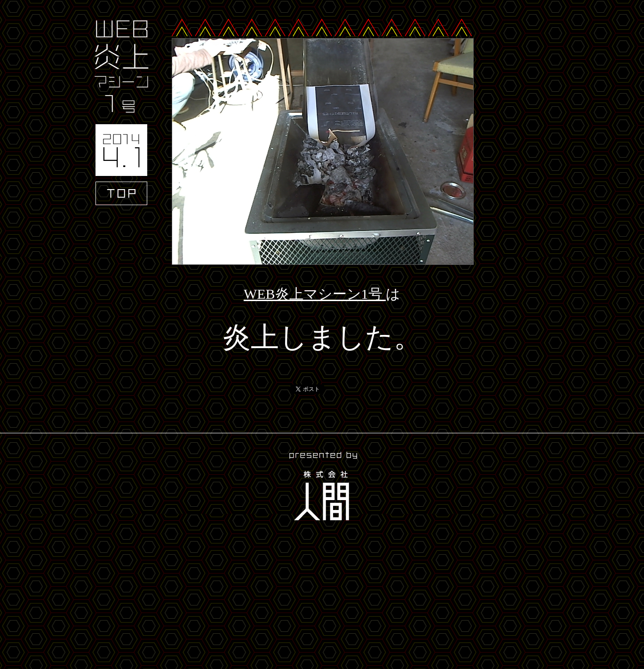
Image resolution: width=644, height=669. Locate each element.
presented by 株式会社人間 (322, 488)
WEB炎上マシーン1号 (315, 294)
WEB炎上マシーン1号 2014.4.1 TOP (121, 113)
